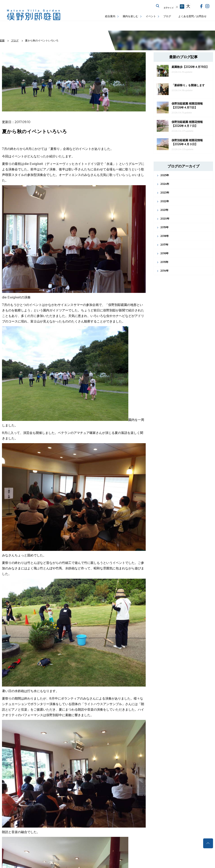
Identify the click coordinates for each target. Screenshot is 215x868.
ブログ (167, 16)
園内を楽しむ (131, 16)
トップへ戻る (208, 843)
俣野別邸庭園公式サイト (34, 15)
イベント (151, 16)
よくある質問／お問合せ (192, 16)
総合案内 (110, 16)
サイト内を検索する (158, 6)
